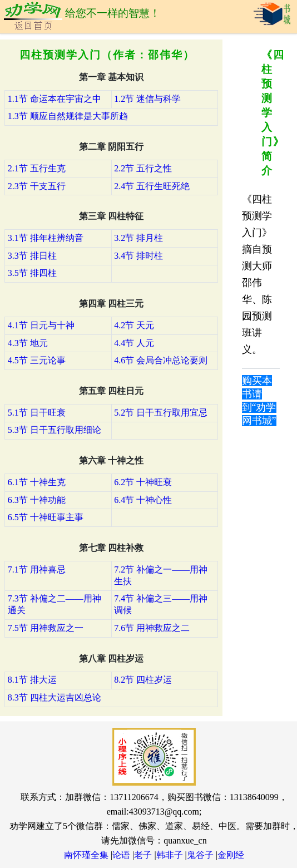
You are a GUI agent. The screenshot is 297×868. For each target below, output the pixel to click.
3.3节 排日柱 (32, 256)
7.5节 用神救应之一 (46, 628)
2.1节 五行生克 (37, 168)
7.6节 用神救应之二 (152, 628)
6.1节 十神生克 (37, 482)
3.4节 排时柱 (138, 256)
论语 (121, 855)
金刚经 (231, 855)
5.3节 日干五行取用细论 (55, 430)
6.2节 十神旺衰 (143, 482)
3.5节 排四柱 (32, 273)
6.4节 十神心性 (143, 500)
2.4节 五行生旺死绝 (152, 186)
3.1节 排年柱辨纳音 (46, 238)
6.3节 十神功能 (37, 500)
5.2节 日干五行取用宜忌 (161, 413)
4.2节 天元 (134, 325)
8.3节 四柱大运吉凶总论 (55, 697)
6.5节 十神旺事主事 (46, 517)
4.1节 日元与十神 (41, 325)
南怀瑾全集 (86, 855)
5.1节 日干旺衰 (37, 413)
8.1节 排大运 (32, 680)
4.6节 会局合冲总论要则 (161, 360)
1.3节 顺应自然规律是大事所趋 (68, 116)
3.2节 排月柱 (138, 238)
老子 (143, 855)
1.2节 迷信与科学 (147, 99)
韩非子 (170, 855)
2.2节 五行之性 (143, 168)
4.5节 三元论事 (37, 360)
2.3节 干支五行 (37, 186)
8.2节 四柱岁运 (143, 680)
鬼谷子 (200, 855)
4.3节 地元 (28, 343)
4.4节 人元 (134, 343)
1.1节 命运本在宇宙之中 (55, 99)
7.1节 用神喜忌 (37, 569)
